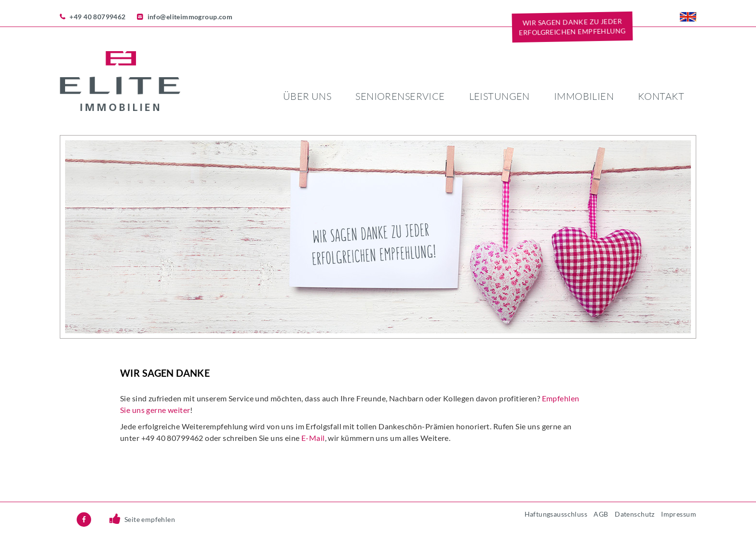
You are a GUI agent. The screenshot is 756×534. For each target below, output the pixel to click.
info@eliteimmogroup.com (190, 17)
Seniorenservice (400, 96)
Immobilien (584, 96)
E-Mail (313, 438)
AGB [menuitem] (601, 514)
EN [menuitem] (688, 17)
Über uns (307, 96)
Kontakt (661, 96)
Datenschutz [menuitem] (635, 514)
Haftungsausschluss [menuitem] (556, 514)
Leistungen (499, 96)
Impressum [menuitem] (679, 514)
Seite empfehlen (150, 519)
